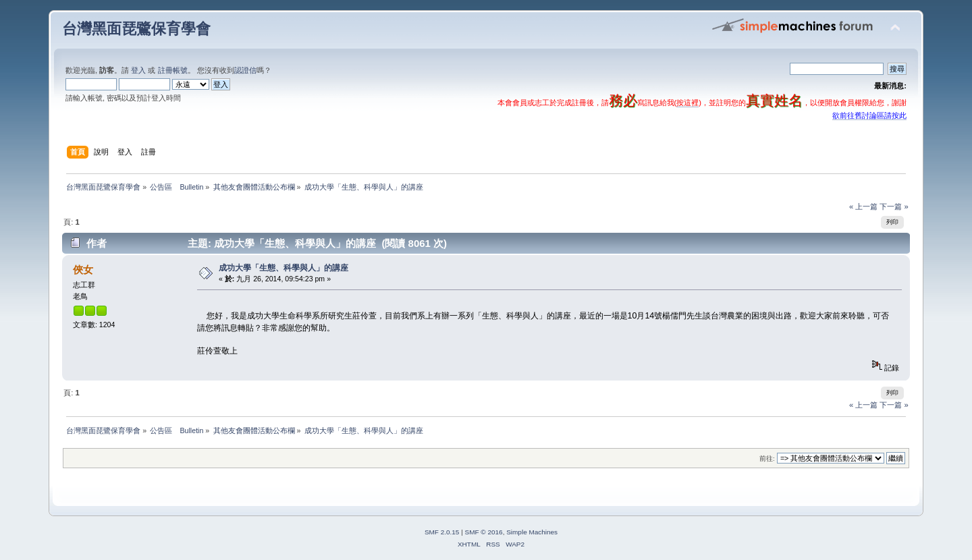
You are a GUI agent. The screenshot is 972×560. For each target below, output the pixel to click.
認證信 (245, 70)
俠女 (83, 270)
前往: (767, 458)
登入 (138, 70)
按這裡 (687, 103)
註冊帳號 (173, 70)
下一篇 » (894, 206)
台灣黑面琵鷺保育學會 (136, 29)
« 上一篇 (863, 206)
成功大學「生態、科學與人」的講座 (283, 268)
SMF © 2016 (484, 532)
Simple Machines (532, 532)
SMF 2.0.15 (442, 532)
